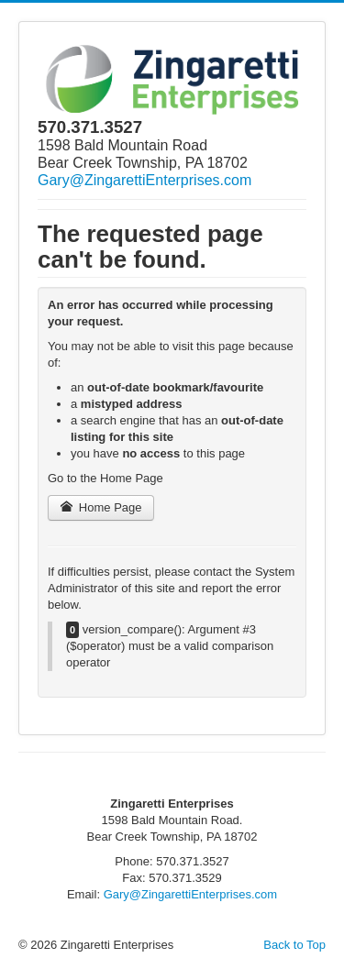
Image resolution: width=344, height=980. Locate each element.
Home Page (101, 507)
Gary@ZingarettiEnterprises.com (144, 180)
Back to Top (294, 945)
